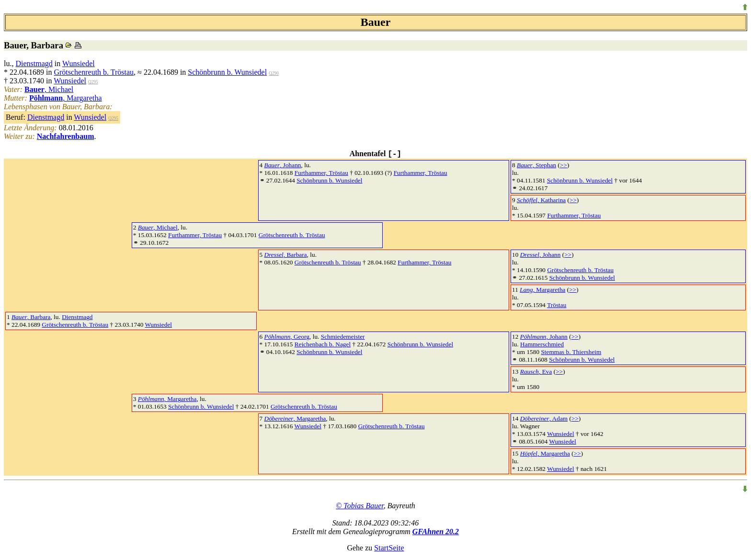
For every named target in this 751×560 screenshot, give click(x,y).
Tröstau (557, 305)
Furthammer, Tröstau (321, 173)
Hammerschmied (542, 344)
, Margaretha (66, 98)
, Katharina (541, 200)
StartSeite (389, 548)
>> (563, 165)
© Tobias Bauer (360, 506)
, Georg (287, 337)
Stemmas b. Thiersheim (571, 352)
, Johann (283, 165)
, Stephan (536, 165)
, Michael (49, 89)
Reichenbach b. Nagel (323, 344)
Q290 (274, 73)
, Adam (544, 418)
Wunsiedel (79, 63)
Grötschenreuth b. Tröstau (94, 72)
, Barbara (286, 255)
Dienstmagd (34, 63)
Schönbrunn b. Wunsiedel (227, 72)
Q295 (93, 82)
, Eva (536, 371)
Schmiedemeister (343, 337)
